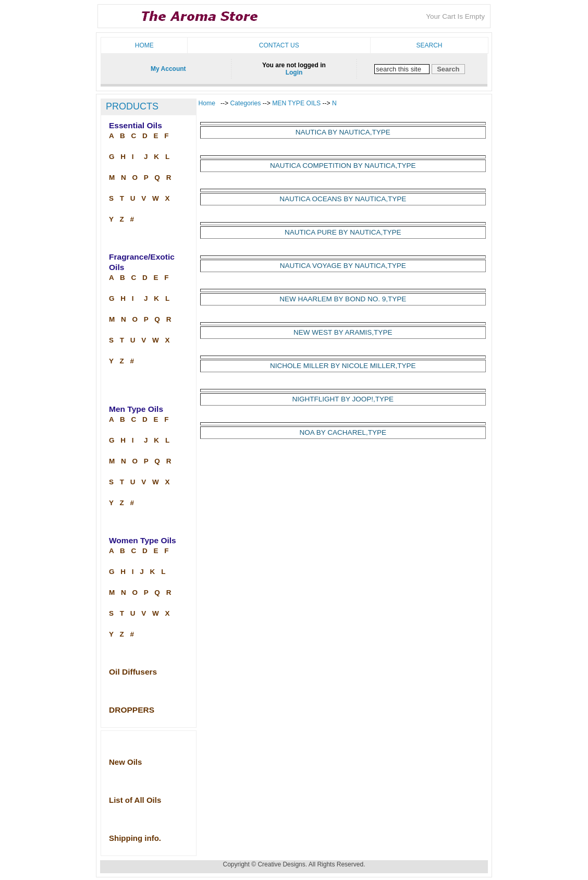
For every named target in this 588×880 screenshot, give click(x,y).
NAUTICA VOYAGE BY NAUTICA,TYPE (343, 266)
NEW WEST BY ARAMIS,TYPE (343, 332)
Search (429, 45)
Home (144, 45)
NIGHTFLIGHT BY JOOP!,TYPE (343, 399)
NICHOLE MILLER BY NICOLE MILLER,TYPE (343, 366)
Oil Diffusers (133, 672)
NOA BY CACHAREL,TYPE (343, 432)
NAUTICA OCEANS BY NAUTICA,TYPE (343, 199)
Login (294, 72)
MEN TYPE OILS (296, 103)
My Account (168, 69)
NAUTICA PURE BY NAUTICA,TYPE (343, 232)
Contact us (279, 45)
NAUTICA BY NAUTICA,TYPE (343, 132)
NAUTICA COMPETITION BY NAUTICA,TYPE (343, 166)
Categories (247, 103)
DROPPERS (132, 710)
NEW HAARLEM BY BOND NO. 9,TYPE (343, 299)
